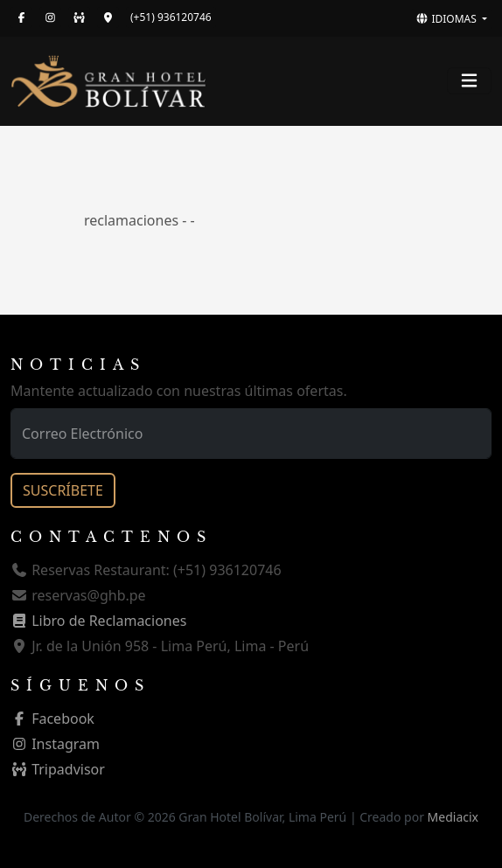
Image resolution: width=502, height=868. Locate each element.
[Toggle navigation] (469, 81)
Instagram (55, 744)
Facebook (52, 719)
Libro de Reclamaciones (98, 621)
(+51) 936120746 (171, 17)
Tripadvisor (58, 769)
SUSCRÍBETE (63, 490)
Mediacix (453, 817)
